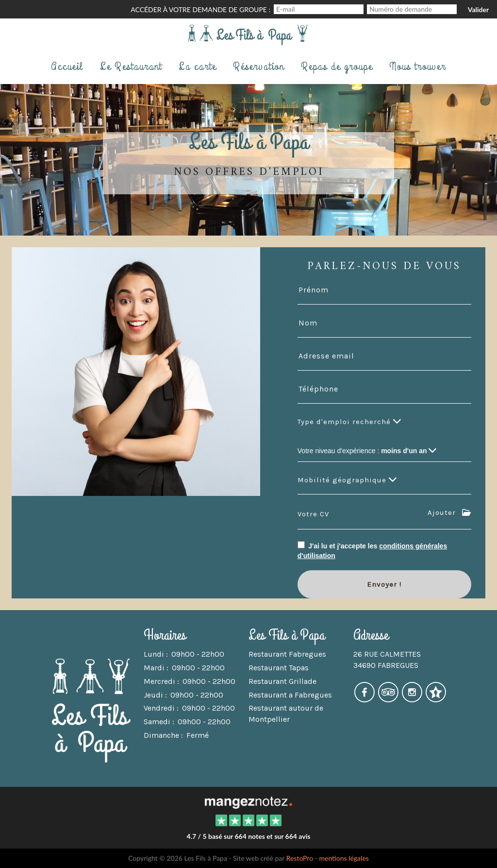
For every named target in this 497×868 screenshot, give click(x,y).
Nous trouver (418, 66)
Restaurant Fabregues (287, 654)
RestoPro (300, 858)
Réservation (259, 66)
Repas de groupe (337, 66)
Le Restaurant (131, 66)
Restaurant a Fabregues (290, 695)
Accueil (67, 66)
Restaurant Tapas (279, 668)
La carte (198, 66)
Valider (478, 9)
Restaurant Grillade (282, 681)
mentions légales (344, 858)
